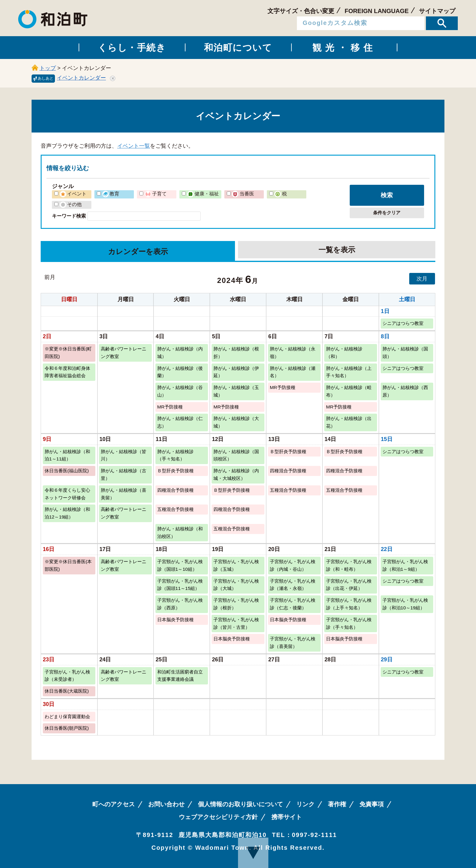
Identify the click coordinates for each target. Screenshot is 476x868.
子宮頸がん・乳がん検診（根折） (236, 604)
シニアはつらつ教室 (403, 323)
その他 (71, 204)
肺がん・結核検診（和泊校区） (180, 532)
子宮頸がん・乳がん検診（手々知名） (349, 623)
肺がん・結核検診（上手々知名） (349, 372)
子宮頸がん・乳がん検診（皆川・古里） (236, 623)
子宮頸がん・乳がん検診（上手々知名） (349, 604)
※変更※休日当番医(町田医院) (68, 353)
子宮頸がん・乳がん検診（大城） (236, 585)
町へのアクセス (114, 804)
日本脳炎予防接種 (175, 620)
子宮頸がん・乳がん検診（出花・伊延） (349, 585)
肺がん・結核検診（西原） (405, 391)
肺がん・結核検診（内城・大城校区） (236, 474)
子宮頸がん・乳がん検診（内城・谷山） (293, 565)
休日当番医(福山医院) (67, 471)
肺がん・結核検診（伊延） (236, 372)
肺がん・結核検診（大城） (236, 422)
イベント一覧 (134, 146)
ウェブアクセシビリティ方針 (218, 817)
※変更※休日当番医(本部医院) (68, 565)
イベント (73, 194)
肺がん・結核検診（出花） (349, 422)
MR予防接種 (283, 387)
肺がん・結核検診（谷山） (180, 391)
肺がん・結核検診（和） (344, 353)
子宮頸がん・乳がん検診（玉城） (236, 565)
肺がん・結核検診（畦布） (349, 391)
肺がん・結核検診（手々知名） (175, 455)
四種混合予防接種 (288, 471)
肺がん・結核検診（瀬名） (293, 372)
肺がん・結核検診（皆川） (124, 455)
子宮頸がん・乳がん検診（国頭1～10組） (180, 565)
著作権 (337, 804)
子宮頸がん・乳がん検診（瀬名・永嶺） (293, 585)
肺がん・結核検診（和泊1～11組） (67, 455)
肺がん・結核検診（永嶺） (293, 353)
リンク (305, 804)
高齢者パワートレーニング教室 (124, 353)
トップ (48, 68)
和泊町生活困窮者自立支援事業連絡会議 (180, 676)
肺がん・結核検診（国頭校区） (236, 455)
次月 (422, 279)
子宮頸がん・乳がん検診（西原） (180, 604)
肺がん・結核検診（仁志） (180, 422)
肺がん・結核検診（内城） (180, 353)
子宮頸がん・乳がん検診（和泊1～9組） (405, 565)
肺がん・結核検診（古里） (124, 474)
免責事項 (372, 804)
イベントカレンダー (81, 78)
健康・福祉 (203, 194)
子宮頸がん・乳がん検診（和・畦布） (349, 565)
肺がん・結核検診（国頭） (405, 353)
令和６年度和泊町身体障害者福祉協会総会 (67, 372)
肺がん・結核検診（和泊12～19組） (67, 513)
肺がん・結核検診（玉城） (236, 391)
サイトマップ (437, 11)
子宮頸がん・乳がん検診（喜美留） (293, 642)
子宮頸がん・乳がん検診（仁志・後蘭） (293, 604)
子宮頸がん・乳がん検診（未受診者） (67, 676)
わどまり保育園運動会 (67, 716)
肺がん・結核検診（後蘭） (180, 372)
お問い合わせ (166, 804)
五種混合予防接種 (288, 490)
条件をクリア (387, 213)
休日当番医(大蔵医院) (67, 691)
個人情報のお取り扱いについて (240, 804)
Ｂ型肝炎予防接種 (288, 451)
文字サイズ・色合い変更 (301, 11)
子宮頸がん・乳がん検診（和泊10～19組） (405, 604)
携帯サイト (287, 817)
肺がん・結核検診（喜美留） (124, 494)
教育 (111, 194)
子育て (156, 194)
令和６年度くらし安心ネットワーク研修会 (67, 494)
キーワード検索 (69, 216)
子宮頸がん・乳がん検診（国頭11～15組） (180, 585)
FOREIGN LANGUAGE (377, 11)
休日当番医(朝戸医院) (67, 728)
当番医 (243, 194)
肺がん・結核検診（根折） (236, 353)
